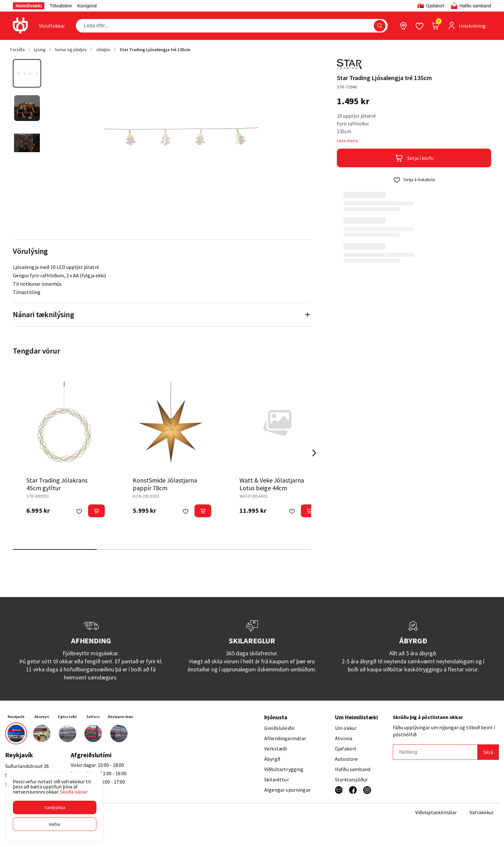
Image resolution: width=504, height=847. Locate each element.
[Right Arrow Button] (314, 453)
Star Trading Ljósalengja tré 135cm (155, 50)
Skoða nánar (74, 792)
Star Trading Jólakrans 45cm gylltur (57, 484)
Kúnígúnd (87, 6)
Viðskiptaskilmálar (436, 812)
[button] (55, 807)
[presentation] (52, 26)
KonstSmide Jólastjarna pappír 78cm (165, 484)
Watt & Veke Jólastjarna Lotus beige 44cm (272, 484)
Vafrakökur (482, 812)
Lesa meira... (349, 141)
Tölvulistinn (61, 6)
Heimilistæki (29, 6)
